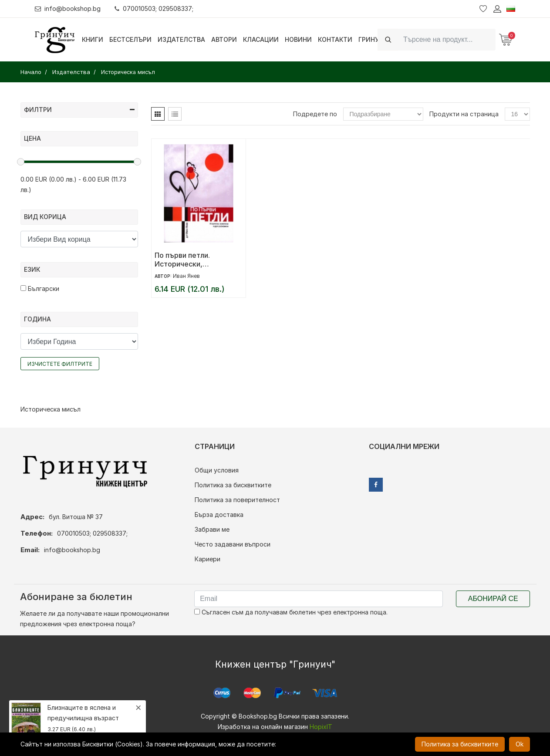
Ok (520, 744)
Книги (93, 39)
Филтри (79, 110)
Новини (298, 39)
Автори (224, 39)
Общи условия (217, 470)
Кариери (208, 559)
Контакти (335, 39)
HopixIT (321, 727)
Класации (261, 39)
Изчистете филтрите (60, 364)
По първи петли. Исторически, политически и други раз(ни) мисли (190, 260)
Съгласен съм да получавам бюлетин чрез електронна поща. (291, 612)
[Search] (447, 39)
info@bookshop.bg (68, 8)
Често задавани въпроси (233, 544)
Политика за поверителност (237, 500)
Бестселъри (130, 39)
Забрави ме (212, 529)
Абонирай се (493, 599)
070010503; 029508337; (154, 8)
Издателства (181, 39)
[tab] (158, 114)
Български (40, 289)
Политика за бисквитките (233, 485)
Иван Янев (186, 276)
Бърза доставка (219, 515)
